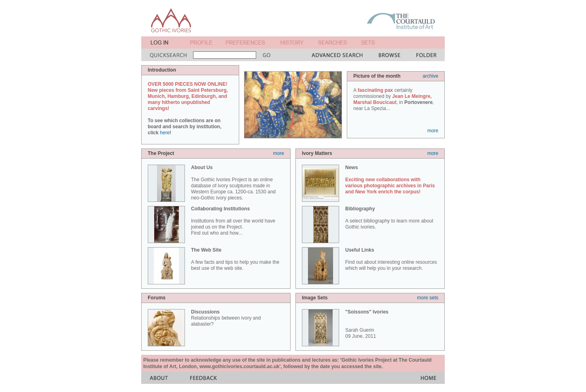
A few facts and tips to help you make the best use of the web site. (235, 259)
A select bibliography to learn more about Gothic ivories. (389, 218)
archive (430, 76)
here (165, 133)
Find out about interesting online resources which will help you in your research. (391, 259)
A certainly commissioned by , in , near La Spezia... (394, 99)
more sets (428, 298)
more (433, 131)
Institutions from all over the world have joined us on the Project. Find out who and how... (233, 221)
